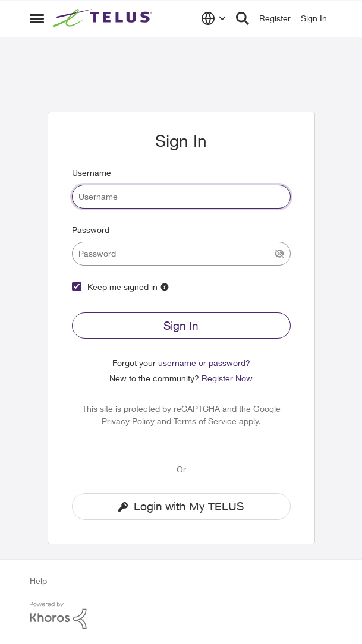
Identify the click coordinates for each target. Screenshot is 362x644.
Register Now (227, 378)
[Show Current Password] (279, 254)
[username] (181, 197)
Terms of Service (205, 421)
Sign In (181, 326)
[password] (181, 254)
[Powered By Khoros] (181, 615)
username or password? (204, 363)
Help (38, 581)
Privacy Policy (128, 421)
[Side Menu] (37, 18)
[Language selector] (214, 18)
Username (92, 173)
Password (91, 230)
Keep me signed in (122, 287)
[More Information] (165, 287)
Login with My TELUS (181, 506)
